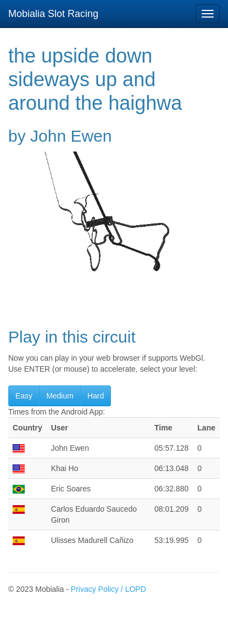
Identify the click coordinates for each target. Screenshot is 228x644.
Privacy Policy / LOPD (109, 589)
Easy (24, 396)
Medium (60, 396)
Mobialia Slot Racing (53, 14)
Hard (96, 396)
